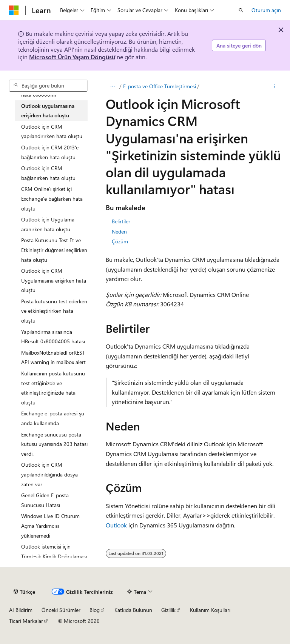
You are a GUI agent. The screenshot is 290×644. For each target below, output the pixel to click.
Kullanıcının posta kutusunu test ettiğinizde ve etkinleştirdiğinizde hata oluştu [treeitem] (53, 388)
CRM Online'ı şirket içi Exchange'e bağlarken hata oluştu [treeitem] (52, 198)
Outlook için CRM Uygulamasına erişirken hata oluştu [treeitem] (54, 280)
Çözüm (120, 241)
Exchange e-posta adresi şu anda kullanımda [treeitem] (53, 418)
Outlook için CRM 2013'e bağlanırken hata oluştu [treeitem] (50, 152)
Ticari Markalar (26, 621)
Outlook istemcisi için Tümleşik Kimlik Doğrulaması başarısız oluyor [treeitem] (54, 556)
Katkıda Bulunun (133, 610)
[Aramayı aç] (241, 10)
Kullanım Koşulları (210, 610)
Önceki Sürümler (61, 610)
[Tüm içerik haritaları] (112, 86)
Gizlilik (168, 610)
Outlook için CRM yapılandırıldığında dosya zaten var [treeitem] (49, 474)
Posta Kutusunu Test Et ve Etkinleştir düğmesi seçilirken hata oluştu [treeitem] (54, 250)
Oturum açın (266, 10)
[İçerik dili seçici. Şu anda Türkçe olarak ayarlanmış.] (24, 592)
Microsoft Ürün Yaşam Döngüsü (72, 57)
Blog (95, 610)
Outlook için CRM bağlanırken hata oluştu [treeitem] (48, 173)
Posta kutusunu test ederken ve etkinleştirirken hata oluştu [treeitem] (54, 311)
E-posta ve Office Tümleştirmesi (160, 86)
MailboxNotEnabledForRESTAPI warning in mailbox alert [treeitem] (53, 357)
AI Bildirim (21, 610)
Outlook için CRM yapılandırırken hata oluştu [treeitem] (52, 131)
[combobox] (48, 86)
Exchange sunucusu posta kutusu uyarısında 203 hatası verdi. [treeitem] (54, 444)
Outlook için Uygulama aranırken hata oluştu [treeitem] (48, 224)
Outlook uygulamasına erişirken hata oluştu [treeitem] (48, 111)
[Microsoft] (14, 10)
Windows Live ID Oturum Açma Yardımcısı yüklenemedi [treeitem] (50, 526)
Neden (119, 231)
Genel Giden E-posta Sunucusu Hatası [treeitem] (45, 500)
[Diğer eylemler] (274, 86)
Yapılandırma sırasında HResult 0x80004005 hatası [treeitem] (53, 337)
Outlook (116, 525)
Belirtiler (121, 221)
